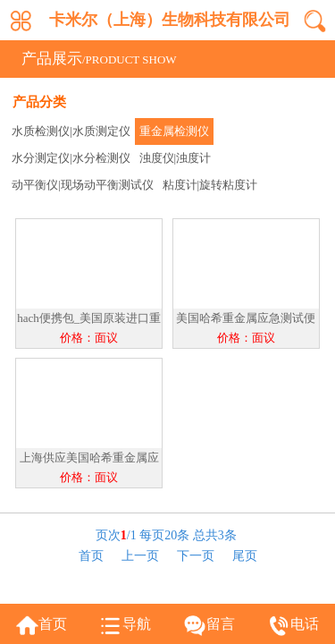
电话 (305, 624)
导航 (137, 624)
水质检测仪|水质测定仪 (71, 131)
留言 (221, 624)
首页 (91, 556)
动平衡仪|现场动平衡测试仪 (83, 185)
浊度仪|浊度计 (176, 158)
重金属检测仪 (174, 131)
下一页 (196, 556)
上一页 (140, 556)
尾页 (245, 556)
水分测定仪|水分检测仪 (71, 158)
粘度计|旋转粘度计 (210, 185)
